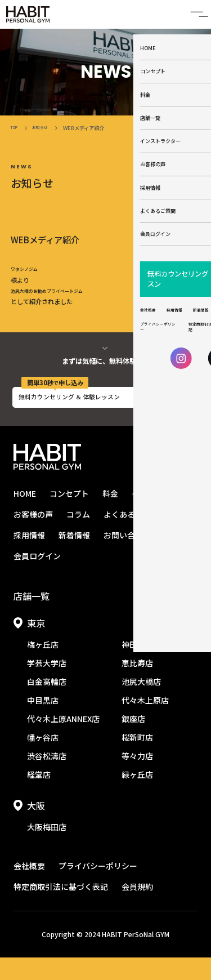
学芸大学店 (47, 685)
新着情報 (74, 558)
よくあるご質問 (131, 537)
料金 (110, 516)
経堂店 (39, 797)
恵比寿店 (137, 685)
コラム (78, 537)
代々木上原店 (145, 723)
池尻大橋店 (141, 704)
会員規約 (137, 909)
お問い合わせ (127, 558)
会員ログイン (37, 578)
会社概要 (29, 888)
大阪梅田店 (47, 849)
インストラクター (163, 516)
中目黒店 (43, 723)
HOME (25, 516)
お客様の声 (33, 537)
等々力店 (137, 778)
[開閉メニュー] (194, 17)
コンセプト (69, 516)
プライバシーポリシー (98, 888)
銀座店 (133, 741)
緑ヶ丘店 (137, 797)
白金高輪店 (47, 704)
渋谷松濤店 (47, 778)
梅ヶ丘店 (43, 667)
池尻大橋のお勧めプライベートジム (60, 302)
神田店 (133, 667)
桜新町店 (137, 760)
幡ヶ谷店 (43, 760)
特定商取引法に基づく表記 (61, 909)
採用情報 (29, 558)
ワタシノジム (29, 277)
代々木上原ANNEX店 (63, 741)
